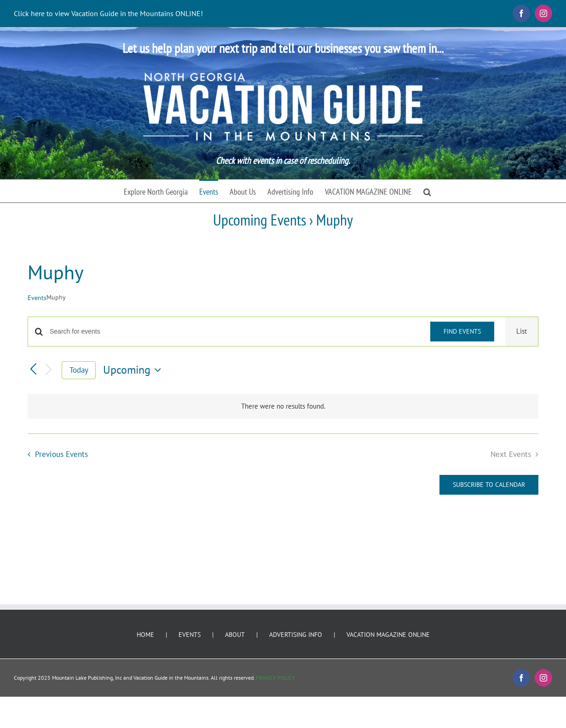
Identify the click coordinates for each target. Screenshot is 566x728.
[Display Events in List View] (522, 332)
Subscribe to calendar (489, 485)
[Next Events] (49, 370)
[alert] (283, 407)
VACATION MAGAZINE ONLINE (388, 635)
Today (79, 370)
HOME (145, 635)
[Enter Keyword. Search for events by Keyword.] (234, 332)
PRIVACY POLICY (275, 678)
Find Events (462, 331)
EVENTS (190, 635)
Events (37, 298)
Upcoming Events (260, 220)
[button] (427, 191)
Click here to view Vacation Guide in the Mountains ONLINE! (108, 13)
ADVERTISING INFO (296, 635)
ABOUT (235, 635)
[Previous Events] (33, 370)
